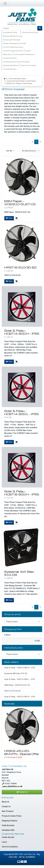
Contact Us (6, 806)
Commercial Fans (30, 32)
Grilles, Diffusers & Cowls (14, 43)
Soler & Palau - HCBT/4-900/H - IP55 (22, 332)
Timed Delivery (10, 69)
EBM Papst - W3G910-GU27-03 (20, 203)
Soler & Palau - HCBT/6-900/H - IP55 (22, 493)
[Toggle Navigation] (5, 3)
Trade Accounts (8, 825)
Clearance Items (11, 65)
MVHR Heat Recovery (13, 47)
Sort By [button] (9, 151)
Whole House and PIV (13, 51)
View (9, 218)
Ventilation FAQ (8, 830)
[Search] (20, 28)
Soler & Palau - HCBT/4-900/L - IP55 (21, 412)
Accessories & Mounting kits (16, 62)
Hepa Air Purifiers (28, 65)
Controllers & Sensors (24, 54)
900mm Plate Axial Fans (19, 83)
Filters (28, 51)
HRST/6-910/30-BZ (20, 267)
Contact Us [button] (22, 792)
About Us (6, 802)
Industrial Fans (10, 58)
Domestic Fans (10, 32)
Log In (4, 842)
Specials (9, 704)
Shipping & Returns (10, 821)
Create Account (8, 837)
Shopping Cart (13, 629)
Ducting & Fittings (11, 40)
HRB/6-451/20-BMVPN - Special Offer (22, 752)
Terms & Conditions (10, 847)
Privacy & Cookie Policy (12, 816)
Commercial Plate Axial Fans (21, 81)
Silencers (7, 54)
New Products (8, 811)
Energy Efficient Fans (13, 36)
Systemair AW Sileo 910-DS (19, 573)
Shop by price (12, 614)
